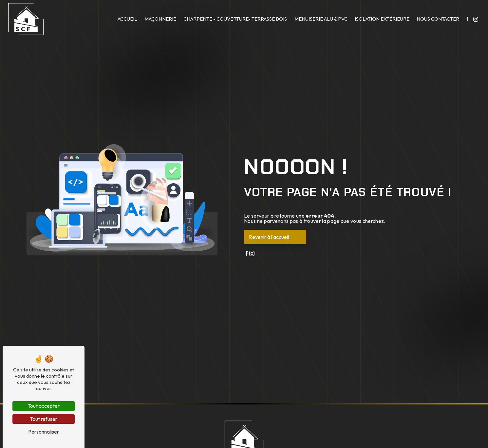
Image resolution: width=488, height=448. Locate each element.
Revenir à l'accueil (269, 237)
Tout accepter (44, 406)
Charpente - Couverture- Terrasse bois (235, 19)
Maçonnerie (160, 19)
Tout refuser (44, 419)
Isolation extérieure (382, 19)
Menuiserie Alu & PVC (321, 19)
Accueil (127, 19)
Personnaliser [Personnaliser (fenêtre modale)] (44, 432)
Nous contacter (438, 19)
